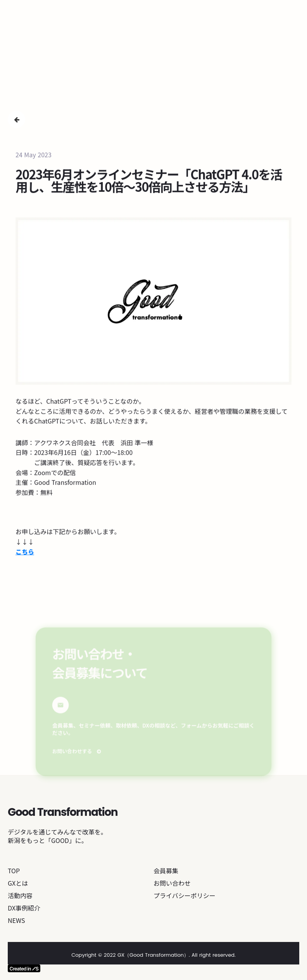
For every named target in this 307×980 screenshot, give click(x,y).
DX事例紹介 (24, 908)
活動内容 (20, 895)
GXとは (18, 883)
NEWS (16, 920)
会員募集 (166, 871)
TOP (14, 871)
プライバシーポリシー (185, 895)
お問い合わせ (172, 883)
